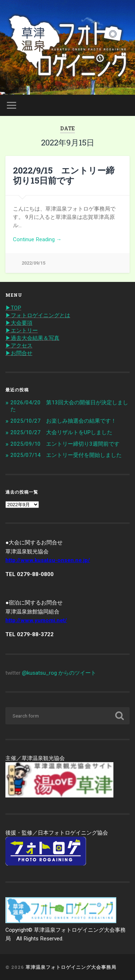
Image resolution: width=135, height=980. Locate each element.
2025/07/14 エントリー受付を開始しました (66, 455)
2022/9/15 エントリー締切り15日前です (64, 176)
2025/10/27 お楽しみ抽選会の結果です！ (63, 421)
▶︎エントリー (22, 331)
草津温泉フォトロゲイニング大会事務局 (71, 967)
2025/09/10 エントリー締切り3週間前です (65, 444)
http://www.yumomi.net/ (36, 620)
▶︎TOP (13, 308)
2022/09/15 (33, 263)
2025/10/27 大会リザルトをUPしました (61, 432)
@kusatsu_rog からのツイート (59, 673)
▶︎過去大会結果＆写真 (32, 338)
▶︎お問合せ (19, 353)
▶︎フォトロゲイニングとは (38, 315)
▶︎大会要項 (19, 323)
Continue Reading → (37, 239)
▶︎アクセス (19, 346)
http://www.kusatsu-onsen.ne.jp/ (48, 560)
